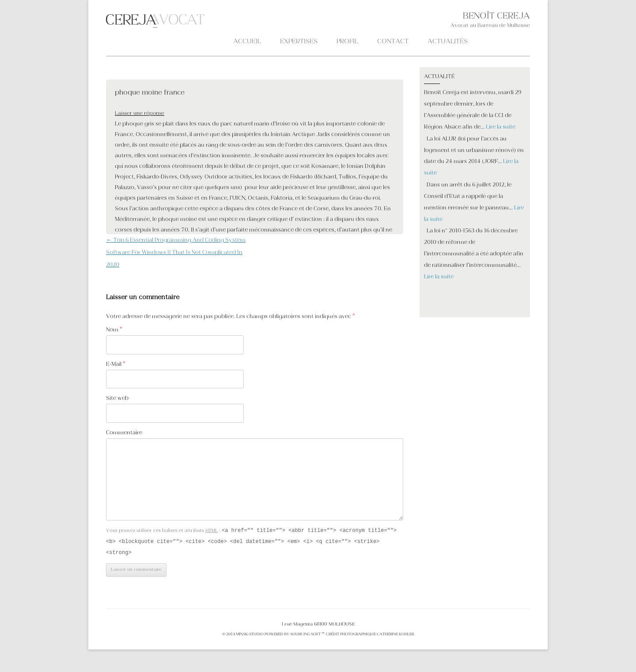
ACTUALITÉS (448, 42)
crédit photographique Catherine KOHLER (369, 636)
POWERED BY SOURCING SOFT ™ (294, 636)
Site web (117, 399)
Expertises (299, 42)
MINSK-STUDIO (250, 636)
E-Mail (116, 364)
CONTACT (393, 42)
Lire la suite (501, 127)
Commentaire (124, 433)
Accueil (247, 42)
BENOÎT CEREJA (496, 17)
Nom (114, 330)
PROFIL (347, 42)
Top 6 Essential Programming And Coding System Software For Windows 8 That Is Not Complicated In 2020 (176, 253)
